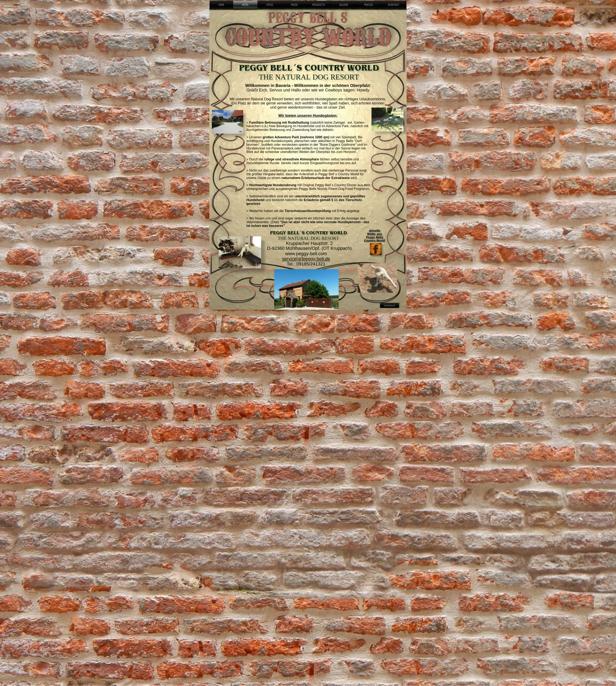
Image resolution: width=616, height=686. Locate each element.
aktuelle (375, 231)
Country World (374, 241)
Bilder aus (375, 234)
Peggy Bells (375, 237)
